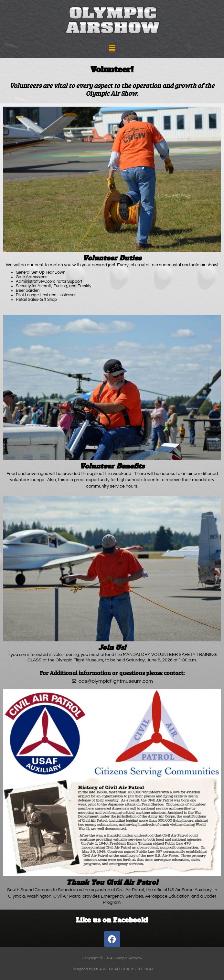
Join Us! (112, 648)
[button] (112, 49)
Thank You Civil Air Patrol (112, 882)
